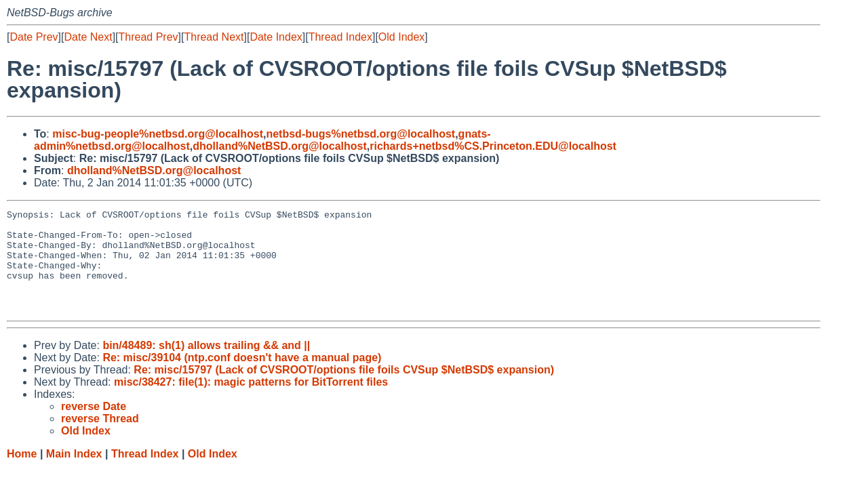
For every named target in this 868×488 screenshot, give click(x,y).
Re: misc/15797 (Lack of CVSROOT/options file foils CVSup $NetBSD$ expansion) (344, 390)
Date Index (276, 37)
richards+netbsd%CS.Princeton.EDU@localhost (493, 146)
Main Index (74, 474)
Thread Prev (149, 37)
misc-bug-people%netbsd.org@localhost (158, 134)
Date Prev (34, 37)
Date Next (88, 37)
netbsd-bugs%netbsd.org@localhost (360, 134)
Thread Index (340, 37)
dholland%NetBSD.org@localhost (280, 146)
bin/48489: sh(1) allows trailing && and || (206, 366)
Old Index (401, 37)
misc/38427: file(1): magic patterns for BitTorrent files (251, 402)
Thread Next (214, 37)
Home (22, 474)
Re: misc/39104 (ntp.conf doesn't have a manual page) (242, 378)
